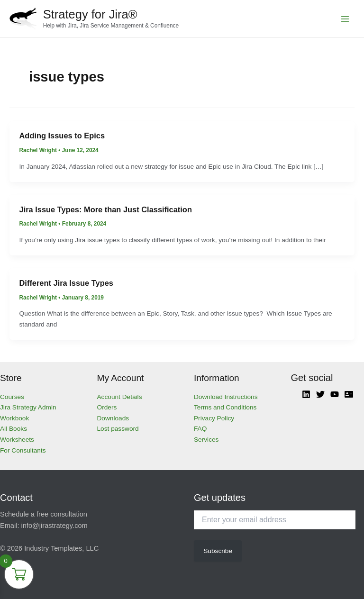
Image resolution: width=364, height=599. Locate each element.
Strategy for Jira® (90, 14)
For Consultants (23, 450)
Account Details (120, 397)
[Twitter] (320, 394)
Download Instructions (226, 397)
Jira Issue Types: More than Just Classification (106, 209)
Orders (107, 407)
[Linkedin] (306, 394)
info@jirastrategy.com (55, 526)
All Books (14, 429)
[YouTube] (335, 394)
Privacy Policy (214, 418)
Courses (12, 397)
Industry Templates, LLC (61, 548)
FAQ (200, 429)
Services (206, 440)
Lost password (118, 429)
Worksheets (17, 440)
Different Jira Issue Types (66, 283)
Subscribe (218, 551)
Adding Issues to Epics (62, 136)
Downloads (113, 418)
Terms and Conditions (225, 407)
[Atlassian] (349, 394)
